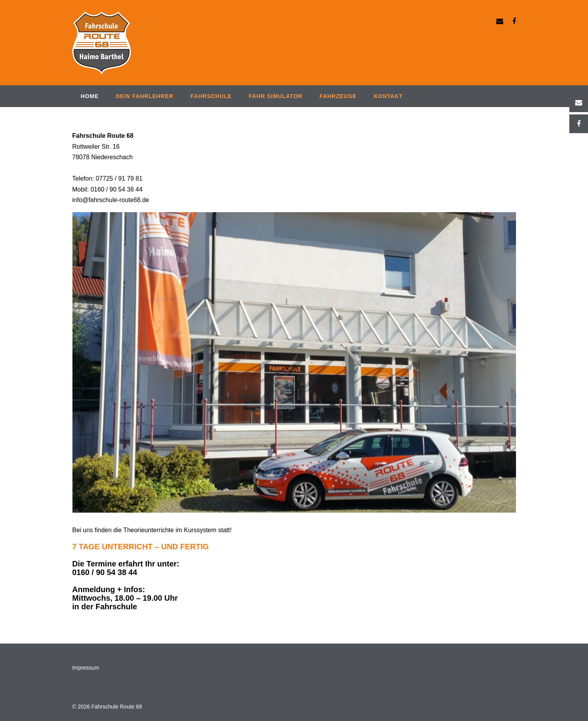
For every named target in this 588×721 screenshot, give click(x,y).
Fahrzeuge (338, 96)
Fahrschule (211, 96)
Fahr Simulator (276, 96)
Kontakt (388, 96)
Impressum (86, 668)
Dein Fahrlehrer (145, 96)
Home (90, 96)
